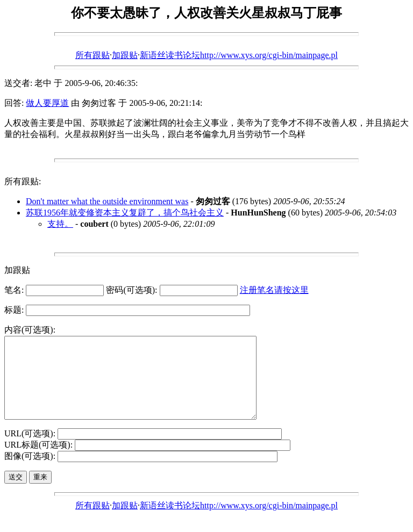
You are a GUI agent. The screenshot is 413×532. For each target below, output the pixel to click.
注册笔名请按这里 (274, 290)
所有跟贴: (23, 181)
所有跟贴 (92, 55)
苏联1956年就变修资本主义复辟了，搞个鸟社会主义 (125, 213)
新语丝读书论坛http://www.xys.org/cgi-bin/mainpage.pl (239, 55)
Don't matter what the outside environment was (107, 201)
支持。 (60, 224)
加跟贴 (125, 55)
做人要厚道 (47, 103)
